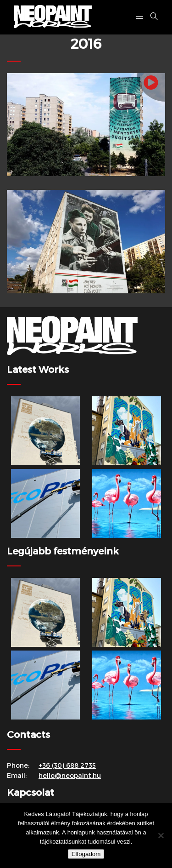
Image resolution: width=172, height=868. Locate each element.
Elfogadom (86, 854)
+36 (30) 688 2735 (67, 765)
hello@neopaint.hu (70, 775)
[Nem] (161, 835)
